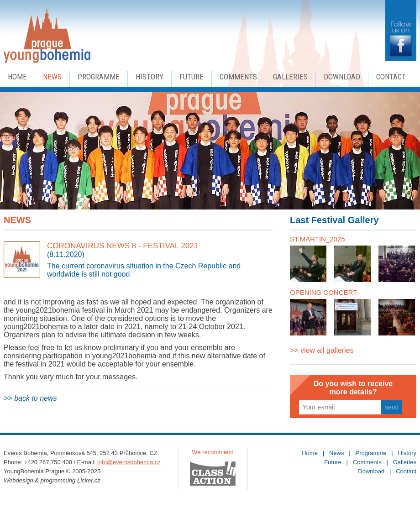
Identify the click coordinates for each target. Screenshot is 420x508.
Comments (238, 77)
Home (17, 77)
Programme (99, 77)
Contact (391, 77)
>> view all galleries (322, 350)
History (150, 77)
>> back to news (30, 398)
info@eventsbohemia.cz (129, 462)
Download (342, 77)
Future (192, 77)
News (52, 77)
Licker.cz (89, 480)
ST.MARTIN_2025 (318, 239)
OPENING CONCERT (323, 292)
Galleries (290, 77)
